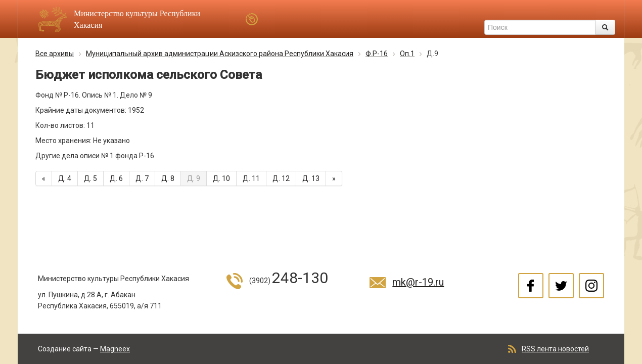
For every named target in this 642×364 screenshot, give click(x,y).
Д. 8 (168, 178)
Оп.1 (407, 54)
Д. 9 (194, 178)
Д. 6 (116, 178)
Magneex (115, 349)
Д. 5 (90, 178)
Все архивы (55, 54)
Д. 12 (281, 178)
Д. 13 (311, 178)
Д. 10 (221, 178)
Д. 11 (251, 178)
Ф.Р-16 (377, 54)
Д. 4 (65, 178)
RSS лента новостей (555, 349)
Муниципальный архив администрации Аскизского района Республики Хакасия (220, 54)
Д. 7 (142, 178)
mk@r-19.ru (418, 282)
